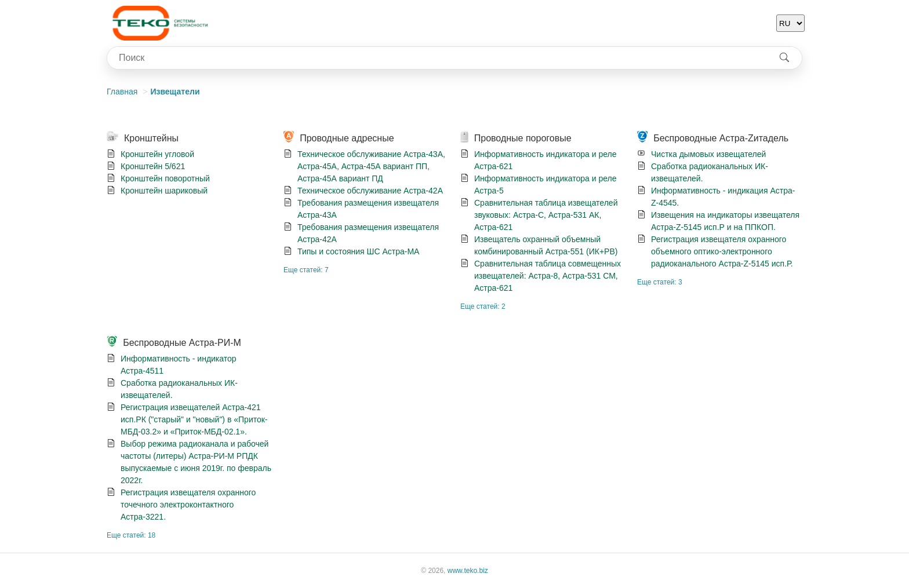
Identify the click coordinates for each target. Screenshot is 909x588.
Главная (122, 92)
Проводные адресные (347, 138)
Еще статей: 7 (306, 270)
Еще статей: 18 (131, 535)
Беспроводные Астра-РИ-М (182, 343)
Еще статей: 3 (660, 282)
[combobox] (437, 58)
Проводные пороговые (523, 138)
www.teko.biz (468, 571)
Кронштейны (151, 138)
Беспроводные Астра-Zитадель (721, 138)
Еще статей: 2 (483, 306)
